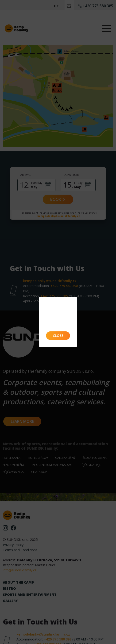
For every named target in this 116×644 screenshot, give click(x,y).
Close (58, 336)
